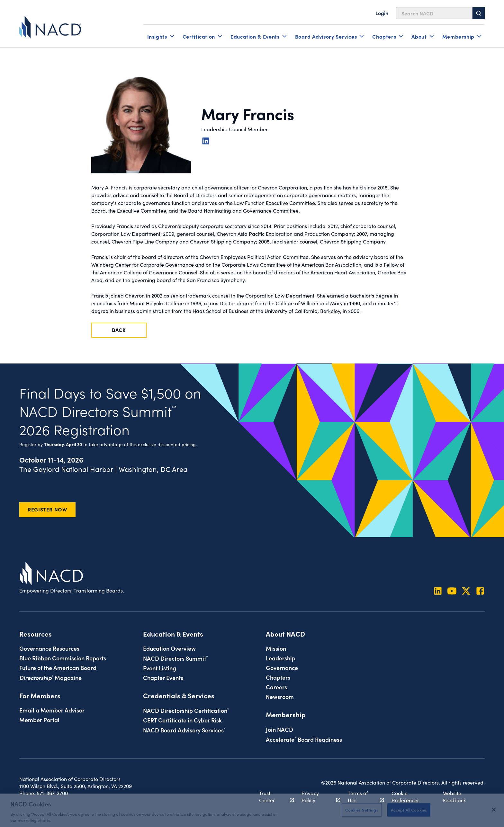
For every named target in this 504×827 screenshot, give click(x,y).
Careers (276, 687)
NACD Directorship (186, 710)
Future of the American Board (58, 667)
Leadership (281, 658)
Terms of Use (362, 797)
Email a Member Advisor (52, 710)
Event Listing (160, 668)
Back (119, 330)
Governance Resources (49, 648)
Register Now (47, 509)
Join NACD (279, 729)
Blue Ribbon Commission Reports (63, 658)
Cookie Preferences (405, 797)
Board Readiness (304, 739)
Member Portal (39, 720)
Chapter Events (163, 677)
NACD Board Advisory (184, 730)
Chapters (278, 677)
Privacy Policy (317, 797)
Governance (282, 667)
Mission (276, 648)
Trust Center (273, 797)
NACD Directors (175, 658)
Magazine (50, 677)
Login (382, 13)
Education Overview (169, 648)
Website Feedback (455, 797)
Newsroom (280, 696)
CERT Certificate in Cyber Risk (182, 720)
